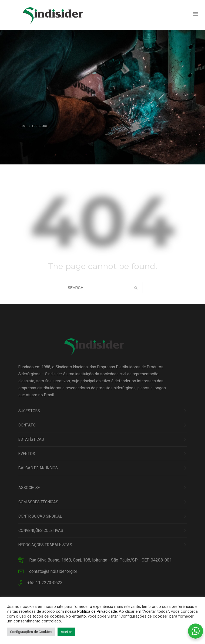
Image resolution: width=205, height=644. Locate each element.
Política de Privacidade (97, 611)
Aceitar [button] (66, 632)
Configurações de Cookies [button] (31, 632)
